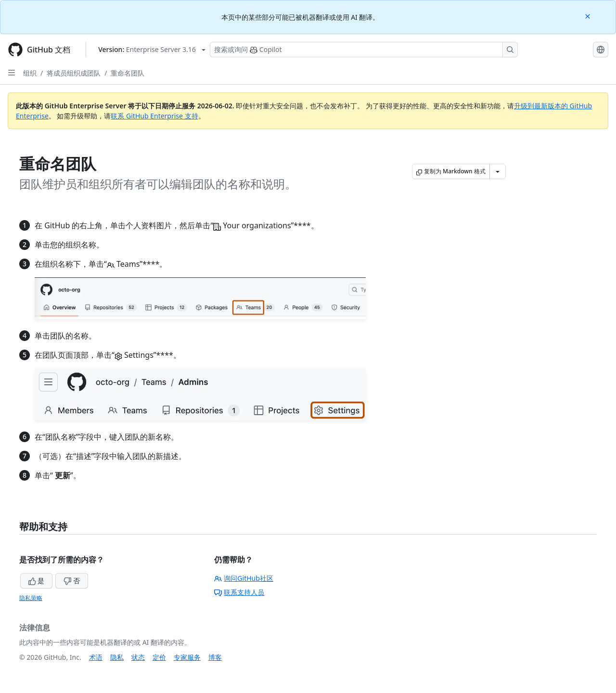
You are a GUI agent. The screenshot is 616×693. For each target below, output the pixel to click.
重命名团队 (128, 73)
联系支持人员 (239, 592)
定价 (159, 657)
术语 (96, 657)
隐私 (117, 657)
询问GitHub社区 (244, 578)
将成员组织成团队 (74, 73)
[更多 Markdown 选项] (498, 171)
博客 (215, 657)
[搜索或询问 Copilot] (364, 50)
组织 (30, 73)
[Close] (589, 16)
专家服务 (187, 657)
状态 (138, 657)
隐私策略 (31, 598)
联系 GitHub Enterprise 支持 (154, 116)
